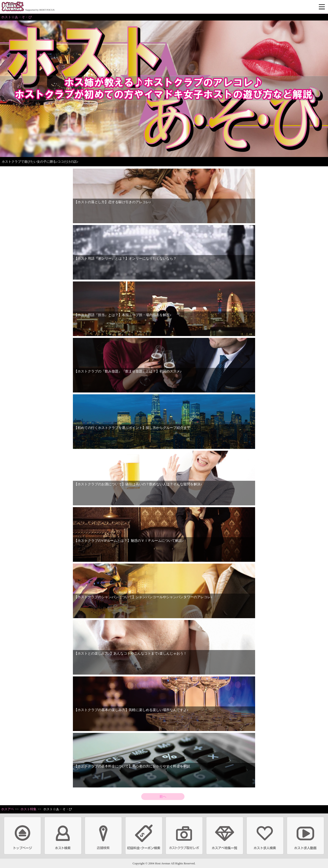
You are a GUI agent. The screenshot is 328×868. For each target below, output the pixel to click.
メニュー (322, 7)
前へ (163, 797)
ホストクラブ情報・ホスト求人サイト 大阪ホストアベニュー (13, 7)
